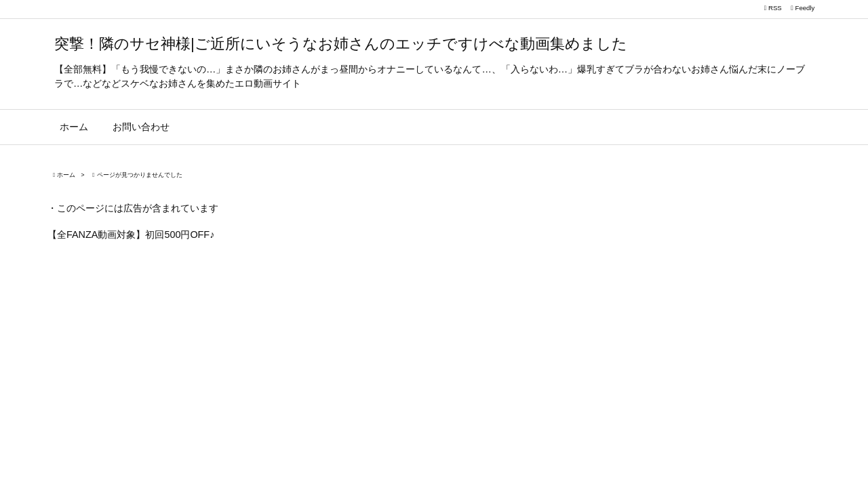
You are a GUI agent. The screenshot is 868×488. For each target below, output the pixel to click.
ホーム (66, 175)
